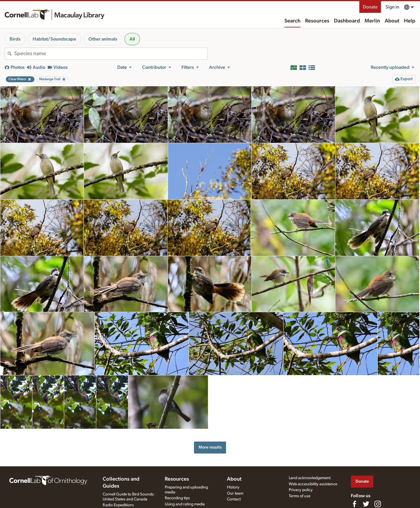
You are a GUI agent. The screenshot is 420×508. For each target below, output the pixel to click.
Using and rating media (185, 504)
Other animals (103, 39)
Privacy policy (301, 490)
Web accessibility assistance (313, 484)
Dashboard (347, 21)
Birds (15, 39)
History (233, 487)
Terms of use (300, 496)
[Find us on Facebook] (354, 504)
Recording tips (177, 498)
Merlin (372, 21)
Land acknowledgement (310, 478)
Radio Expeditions (118, 505)
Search (292, 21)
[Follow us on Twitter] (366, 504)
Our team (235, 493)
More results (210, 447)
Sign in (392, 7)
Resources (317, 21)
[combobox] (111, 54)
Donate (370, 7)
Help (410, 21)
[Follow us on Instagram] (378, 504)
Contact (234, 499)
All (132, 39)
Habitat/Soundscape (54, 39)
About (392, 21)
